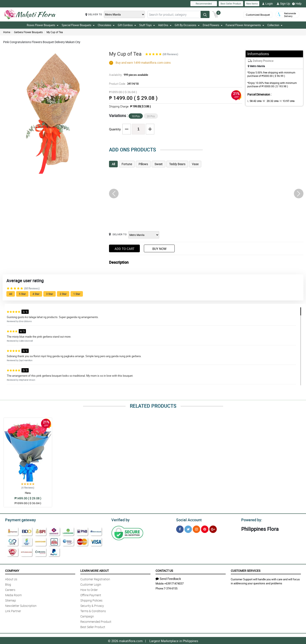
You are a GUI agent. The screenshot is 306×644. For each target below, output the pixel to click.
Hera (28, 493)
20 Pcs (151, 116)
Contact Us (164, 570)
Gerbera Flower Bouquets (28, 32)
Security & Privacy (92, 605)
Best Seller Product (231, 4)
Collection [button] (275, 25)
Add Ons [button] (165, 25)
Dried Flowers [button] (213, 25)
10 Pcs (136, 116)
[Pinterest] (205, 529)
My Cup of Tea (55, 32)
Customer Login (91, 584)
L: (254, 101)
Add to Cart (125, 249)
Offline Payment (91, 594)
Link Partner (13, 610)
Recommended (204, 4)
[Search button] (205, 14)
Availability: (127, 75)
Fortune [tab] (127, 164)
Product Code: (123, 84)
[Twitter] (188, 529)
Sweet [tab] (159, 164)
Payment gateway (19, 519)
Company (12, 570)
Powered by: (251, 519)
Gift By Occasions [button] (187, 25)
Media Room (13, 594)
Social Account (188, 519)
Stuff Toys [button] (147, 25)
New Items (252, 4)
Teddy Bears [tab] (177, 164)
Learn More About (95, 570)
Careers (10, 589)
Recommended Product (96, 621)
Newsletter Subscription (21, 605)
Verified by (120, 519)
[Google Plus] (213, 529)
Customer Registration (95, 578)
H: (283, 101)
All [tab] (113, 164)
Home (7, 32)
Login (267, 4)
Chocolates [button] (106, 25)
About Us (11, 578)
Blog (8, 584)
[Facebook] (180, 529)
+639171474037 (174, 583)
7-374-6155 (171, 588)
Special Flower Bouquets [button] (78, 25)
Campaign (87, 616)
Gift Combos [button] (127, 25)
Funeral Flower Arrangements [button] (245, 25)
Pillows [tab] (143, 164)
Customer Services (246, 570)
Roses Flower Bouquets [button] (43, 25)
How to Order (89, 589)
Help (297, 4)
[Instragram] (196, 529)
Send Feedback (168, 578)
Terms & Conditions (93, 610)
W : (268, 101)
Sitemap (11, 600)
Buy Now (159, 249)
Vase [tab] (195, 164)
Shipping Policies (91, 600)
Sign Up (283, 4)
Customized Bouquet (258, 15)
